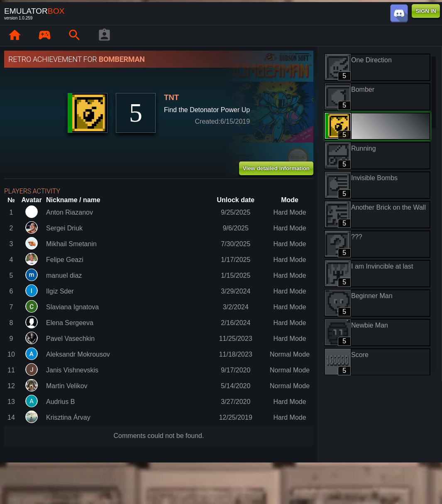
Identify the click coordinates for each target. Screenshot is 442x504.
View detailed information (276, 168)
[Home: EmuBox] (15, 36)
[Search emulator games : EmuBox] (74, 36)
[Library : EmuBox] (44, 36)
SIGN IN (426, 11)
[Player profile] (104, 36)
